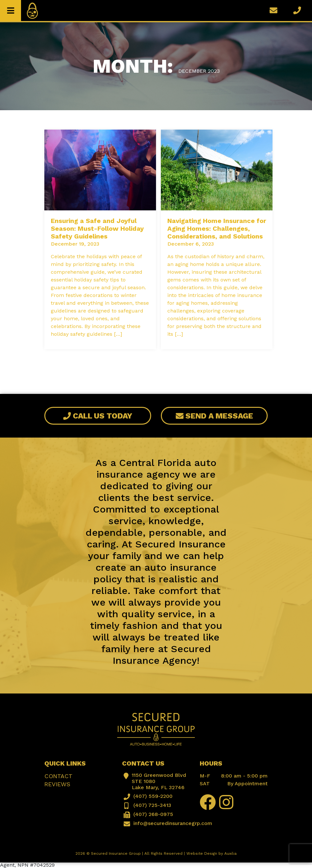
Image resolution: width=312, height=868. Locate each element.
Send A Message (214, 416)
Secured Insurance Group (116, 853)
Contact (58, 776)
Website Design (202, 853)
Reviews (57, 784)
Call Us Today (98, 416)
